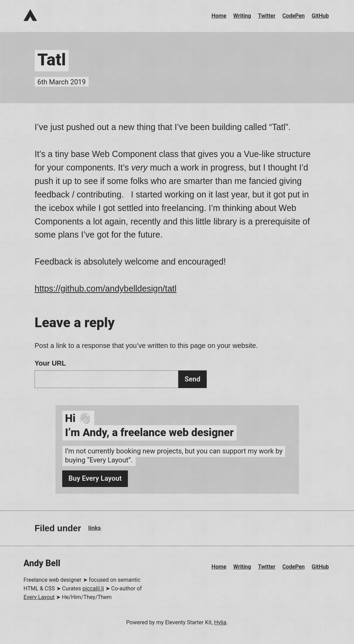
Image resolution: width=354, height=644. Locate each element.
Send (193, 379)
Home (219, 16)
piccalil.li (93, 588)
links (94, 528)
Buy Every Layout (95, 478)
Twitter (267, 16)
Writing (242, 16)
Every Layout (39, 597)
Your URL (50, 363)
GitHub (320, 16)
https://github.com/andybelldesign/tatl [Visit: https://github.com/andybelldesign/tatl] (106, 288)
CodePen (294, 16)
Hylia (220, 622)
